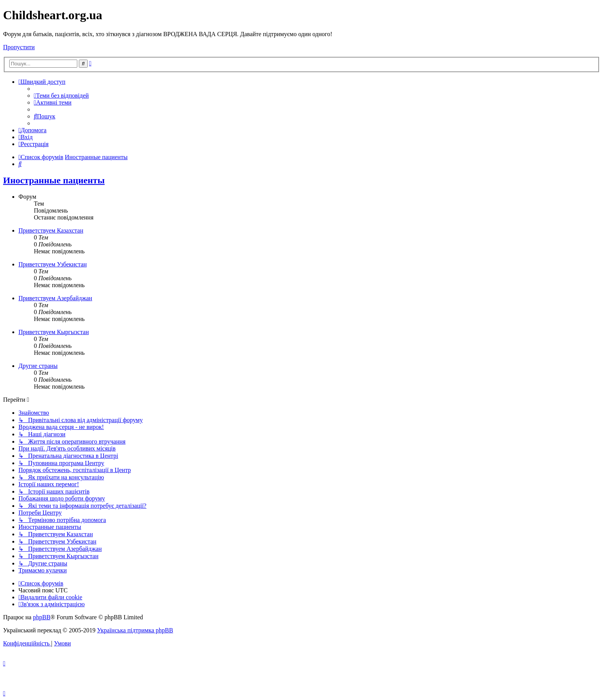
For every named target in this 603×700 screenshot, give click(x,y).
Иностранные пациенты (54, 180)
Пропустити (19, 47)
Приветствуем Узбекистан (53, 264)
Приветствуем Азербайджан (55, 298)
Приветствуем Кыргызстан (54, 332)
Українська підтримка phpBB (135, 630)
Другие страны (38, 366)
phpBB (42, 617)
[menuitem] (61, 96)
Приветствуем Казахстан (51, 230)
